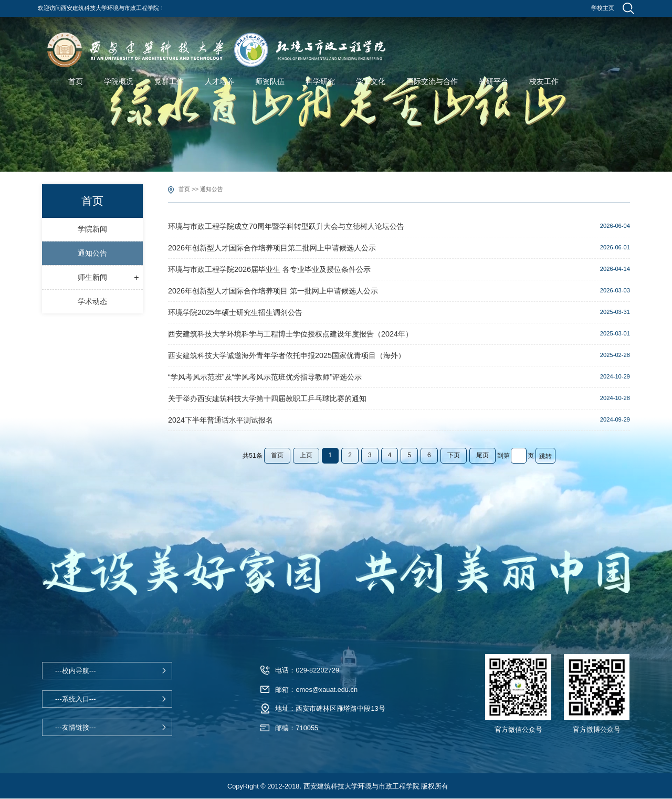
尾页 (482, 455)
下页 (454, 455)
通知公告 (212, 189)
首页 (184, 189)
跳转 (545, 456)
